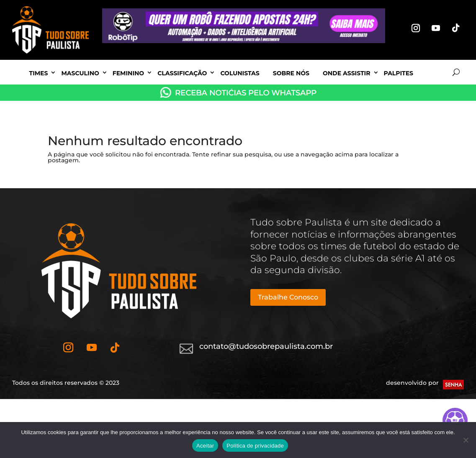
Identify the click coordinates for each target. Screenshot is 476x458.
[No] (466, 440)
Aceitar (205, 446)
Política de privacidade (255, 446)
